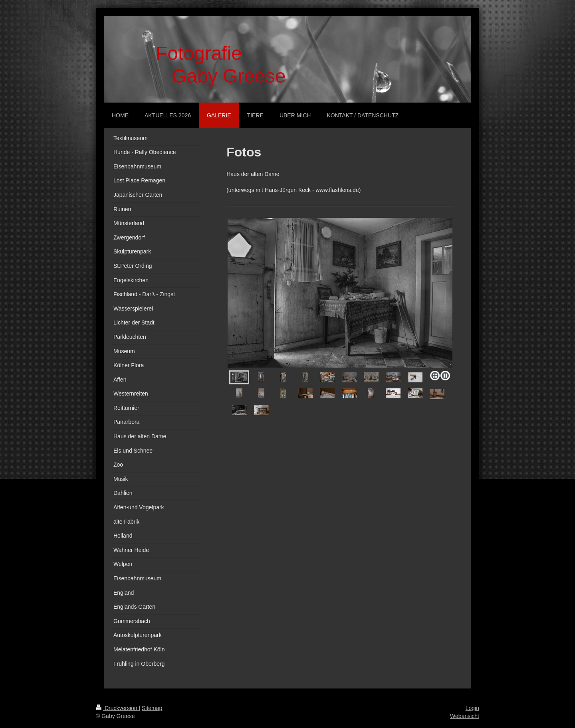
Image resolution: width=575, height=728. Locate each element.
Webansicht (465, 716)
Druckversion (117, 708)
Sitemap (152, 708)
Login (472, 708)
